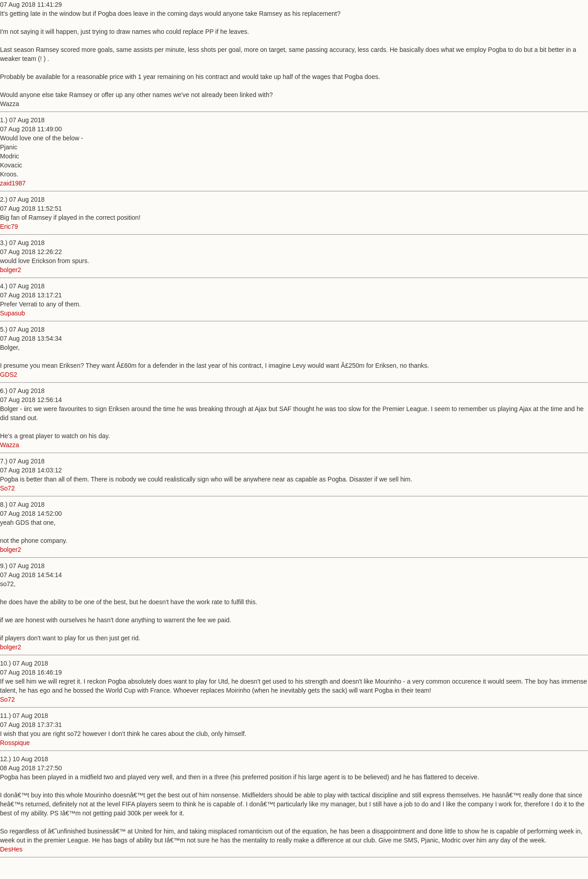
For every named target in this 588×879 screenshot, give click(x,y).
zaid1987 (13, 183)
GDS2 (9, 375)
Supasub (12, 313)
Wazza (9, 445)
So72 (7, 488)
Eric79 (9, 227)
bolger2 (11, 270)
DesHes (11, 849)
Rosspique (15, 743)
